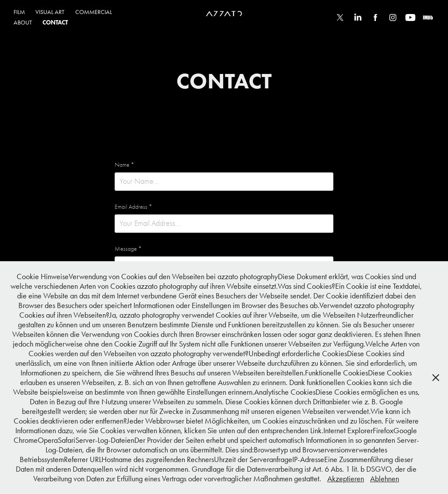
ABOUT (23, 23)
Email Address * (133, 207)
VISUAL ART (50, 12)
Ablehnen (385, 479)
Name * (124, 165)
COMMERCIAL (94, 12)
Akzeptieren (346, 479)
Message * (128, 249)
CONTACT (55, 23)
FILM (19, 12)
